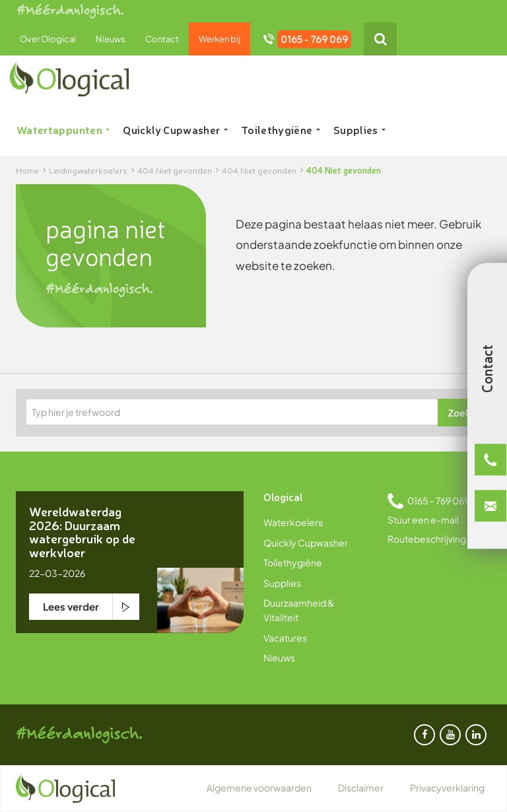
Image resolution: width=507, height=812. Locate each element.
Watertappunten (63, 129)
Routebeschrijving (427, 539)
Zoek (459, 413)
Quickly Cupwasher (175, 129)
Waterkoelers (293, 522)
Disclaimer (361, 788)
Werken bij (220, 39)
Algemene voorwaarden (259, 788)
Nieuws (111, 39)
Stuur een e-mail (423, 520)
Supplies (359, 129)
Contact (162, 39)
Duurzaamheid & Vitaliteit (299, 610)
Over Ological (48, 39)
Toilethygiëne (281, 129)
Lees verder (71, 606)
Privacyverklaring (447, 788)
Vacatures (285, 638)
